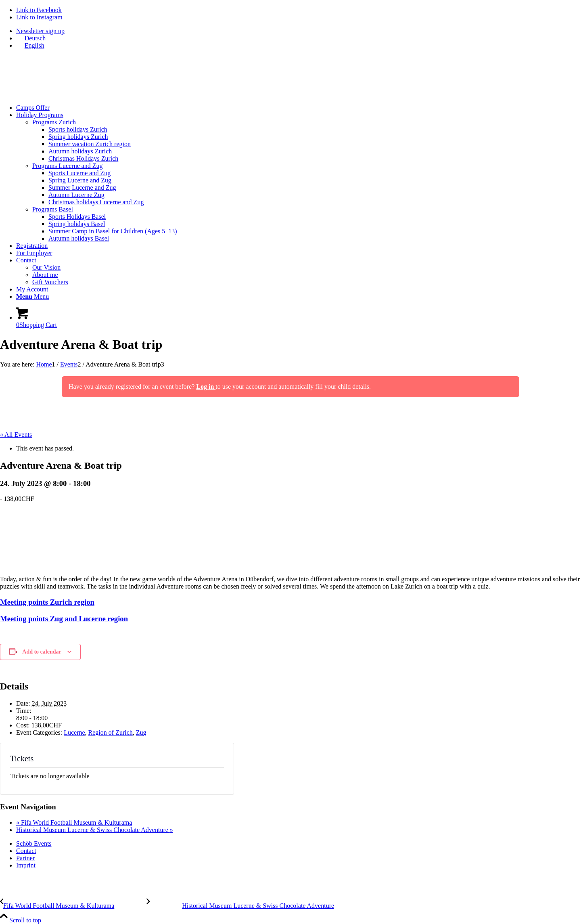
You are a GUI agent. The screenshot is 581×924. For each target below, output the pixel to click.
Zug (141, 732)
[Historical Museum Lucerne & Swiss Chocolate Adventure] (240, 906)
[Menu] (32, 296)
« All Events (16, 435)
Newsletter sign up (40, 31)
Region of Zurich (111, 732)
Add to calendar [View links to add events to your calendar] (42, 652)
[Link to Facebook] (39, 10)
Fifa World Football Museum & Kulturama (74, 822)
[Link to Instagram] (39, 17)
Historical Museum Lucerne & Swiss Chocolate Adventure (95, 830)
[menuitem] (299, 31)
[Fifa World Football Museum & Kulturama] (73, 906)
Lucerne (74, 732)
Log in (206, 387)
